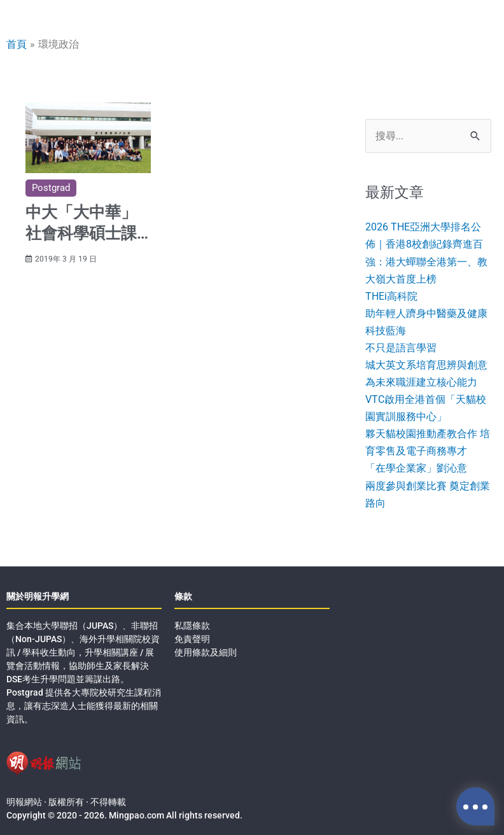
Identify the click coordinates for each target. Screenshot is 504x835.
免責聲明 (192, 639)
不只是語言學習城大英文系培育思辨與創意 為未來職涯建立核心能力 (426, 365)
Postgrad (51, 188)
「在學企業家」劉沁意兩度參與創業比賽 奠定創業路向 (428, 485)
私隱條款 (192, 626)
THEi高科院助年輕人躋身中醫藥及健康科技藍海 (426, 313)
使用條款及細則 (206, 652)
